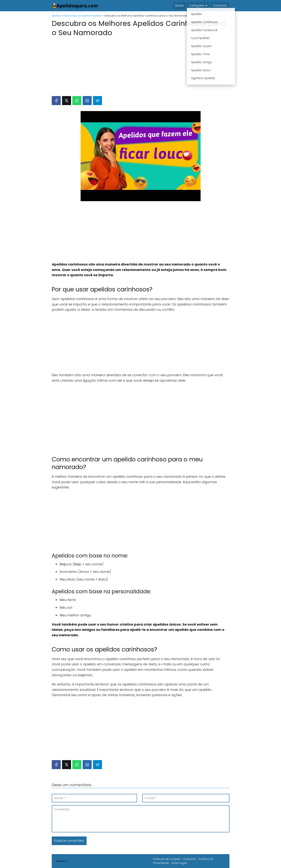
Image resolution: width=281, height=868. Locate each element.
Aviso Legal (179, 863)
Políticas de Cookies (167, 859)
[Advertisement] (141, 65)
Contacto (220, 6)
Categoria (197, 6)
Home (179, 6)
